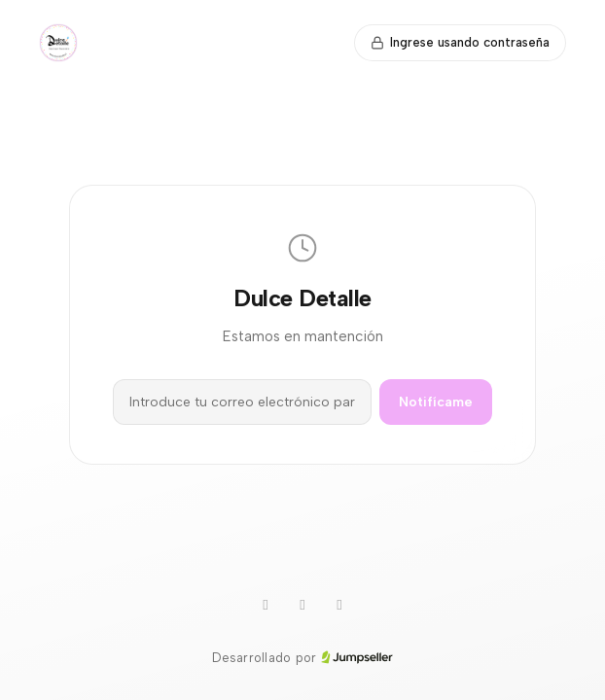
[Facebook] (339, 606)
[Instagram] (302, 606)
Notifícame (436, 402)
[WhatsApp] (266, 606)
